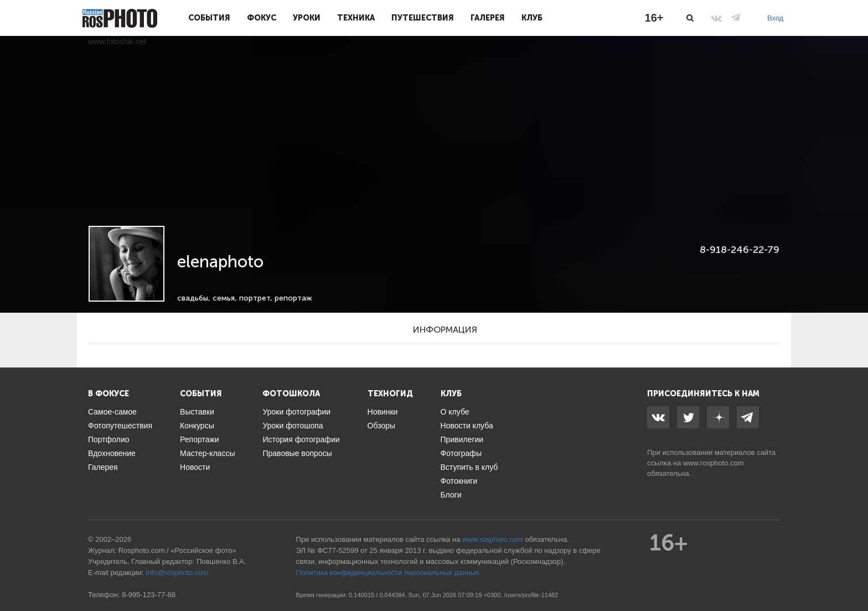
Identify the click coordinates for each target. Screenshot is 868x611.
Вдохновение (112, 453)
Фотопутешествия (120, 426)
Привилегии (462, 439)
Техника (356, 18)
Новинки (383, 412)
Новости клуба (467, 426)
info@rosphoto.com (177, 573)
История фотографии (301, 439)
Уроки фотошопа (293, 426)
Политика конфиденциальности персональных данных (388, 573)
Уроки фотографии (296, 412)
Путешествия (423, 18)
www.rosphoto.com (714, 463)
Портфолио (109, 439)
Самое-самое (112, 412)
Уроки (307, 18)
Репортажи (200, 439)
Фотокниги (459, 481)
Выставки (197, 412)
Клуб (532, 18)
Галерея (488, 18)
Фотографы (461, 453)
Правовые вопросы (297, 453)
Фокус (262, 18)
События (209, 18)
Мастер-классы (207, 453)
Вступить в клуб (469, 467)
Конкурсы (197, 426)
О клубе (455, 412)
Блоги (451, 495)
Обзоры (382, 426)
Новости (195, 467)
